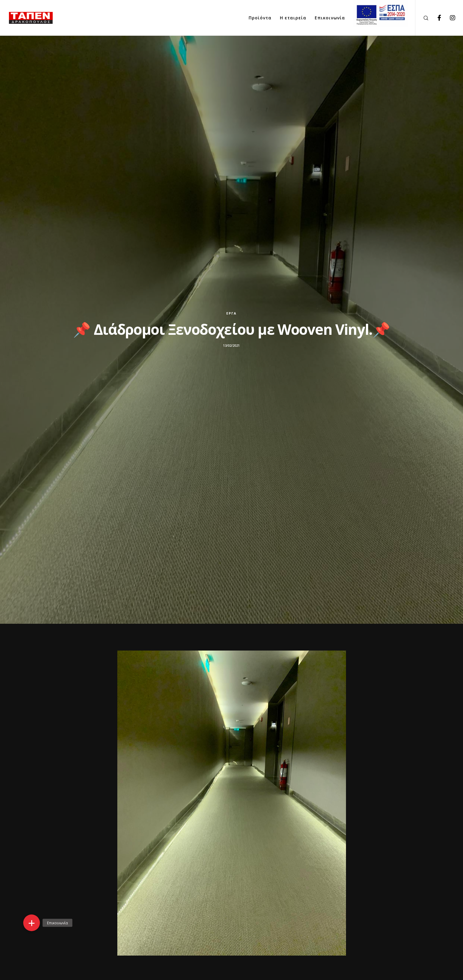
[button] (32, 923)
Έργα (231, 313)
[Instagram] (449, 18)
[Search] (422, 18)
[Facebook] (435, 18)
